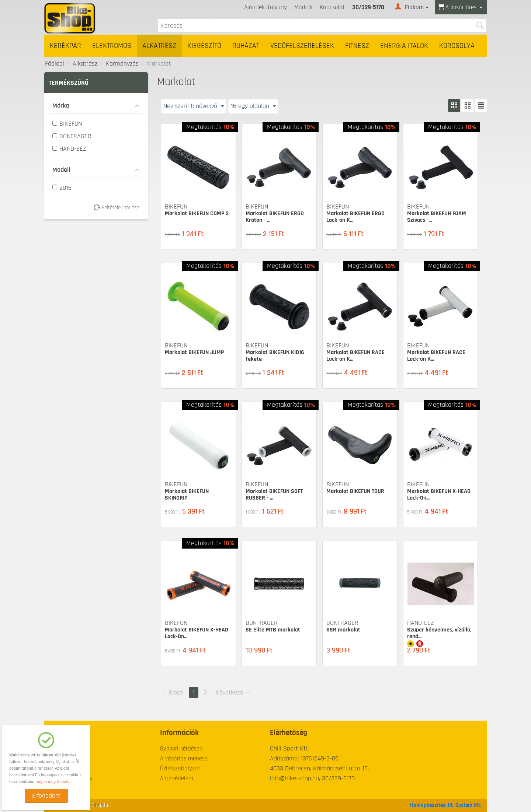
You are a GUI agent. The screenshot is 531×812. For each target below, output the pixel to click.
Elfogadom (46, 796)
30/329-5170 (368, 7)
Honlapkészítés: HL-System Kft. (446, 805)
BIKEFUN (67, 124)
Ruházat (246, 46)
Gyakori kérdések (181, 749)
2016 (62, 188)
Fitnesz (357, 46)
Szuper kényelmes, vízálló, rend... (439, 633)
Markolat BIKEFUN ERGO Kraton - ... (275, 217)
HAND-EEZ (69, 149)
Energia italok (404, 46)
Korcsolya (457, 46)
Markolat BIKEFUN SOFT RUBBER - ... (274, 495)
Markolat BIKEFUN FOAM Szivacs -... (437, 217)
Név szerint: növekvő (194, 106)
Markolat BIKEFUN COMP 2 (197, 213)
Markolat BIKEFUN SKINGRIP (187, 495)
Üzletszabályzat (180, 769)
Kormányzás (122, 64)
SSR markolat (343, 630)
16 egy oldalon (253, 106)
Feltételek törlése (119, 208)
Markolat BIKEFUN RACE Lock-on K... (355, 356)
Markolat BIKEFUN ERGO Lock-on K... (355, 217)
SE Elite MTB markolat (273, 630)
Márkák (303, 7)
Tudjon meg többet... (53, 782)
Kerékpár (65, 46)
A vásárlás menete (184, 759)
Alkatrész (159, 46)
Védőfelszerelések (302, 46)
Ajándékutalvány (265, 7)
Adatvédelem (177, 778)
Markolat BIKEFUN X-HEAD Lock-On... (439, 495)
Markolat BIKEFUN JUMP (194, 352)
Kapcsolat (332, 7)
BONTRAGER (72, 136)
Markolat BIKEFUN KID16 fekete (275, 356)
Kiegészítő (204, 46)
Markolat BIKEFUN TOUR (355, 491)
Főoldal (55, 64)
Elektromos (112, 46)
